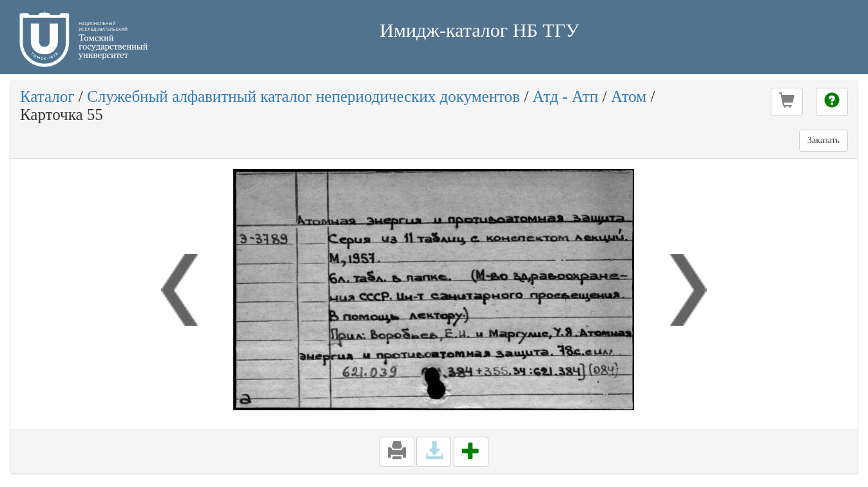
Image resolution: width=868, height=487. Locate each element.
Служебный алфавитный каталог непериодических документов (304, 96)
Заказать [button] (824, 140)
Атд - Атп (565, 96)
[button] (787, 102)
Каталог (47, 96)
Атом (629, 96)
